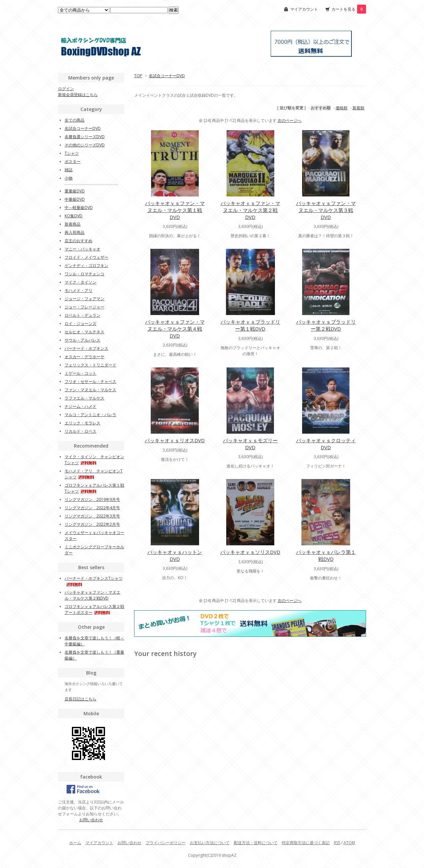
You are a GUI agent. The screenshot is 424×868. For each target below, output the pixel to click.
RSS (337, 843)
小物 (69, 178)
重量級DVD (75, 191)
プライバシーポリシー (166, 843)
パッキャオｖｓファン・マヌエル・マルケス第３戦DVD (326, 210)
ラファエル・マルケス (84, 398)
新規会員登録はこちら (78, 95)
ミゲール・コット (80, 373)
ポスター (73, 162)
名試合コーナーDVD (167, 76)
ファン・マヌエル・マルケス (90, 390)
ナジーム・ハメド (80, 406)
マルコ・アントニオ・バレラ (90, 415)
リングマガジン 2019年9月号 (92, 499)
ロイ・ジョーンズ (80, 324)
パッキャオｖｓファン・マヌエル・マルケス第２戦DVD (250, 210)
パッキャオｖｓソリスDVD (250, 552)
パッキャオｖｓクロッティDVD (326, 444)
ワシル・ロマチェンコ (84, 274)
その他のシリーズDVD (85, 145)
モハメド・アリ (79, 290)
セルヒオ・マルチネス (84, 332)
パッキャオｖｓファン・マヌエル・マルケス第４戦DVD (175, 329)
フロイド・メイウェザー (86, 257)
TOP (138, 76)
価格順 (342, 108)
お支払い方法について (210, 843)
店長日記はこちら (80, 699)
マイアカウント (304, 9)
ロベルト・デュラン (82, 315)
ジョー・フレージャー (84, 307)
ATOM (349, 843)
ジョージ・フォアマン (84, 299)
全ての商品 (75, 120)
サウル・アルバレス (82, 340)
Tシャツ (72, 153)
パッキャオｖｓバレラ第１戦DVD (326, 555)
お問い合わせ (91, 820)
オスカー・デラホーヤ (84, 357)
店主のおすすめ (79, 241)
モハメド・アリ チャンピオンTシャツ (94, 474)
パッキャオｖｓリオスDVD (175, 440)
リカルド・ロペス (80, 431)
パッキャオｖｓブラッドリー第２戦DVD (326, 325)
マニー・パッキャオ (82, 249)
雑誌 (69, 170)
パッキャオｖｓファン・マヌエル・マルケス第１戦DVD (175, 210)
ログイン (66, 89)
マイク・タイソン (80, 282)
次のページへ (290, 120)
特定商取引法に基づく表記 (306, 843)
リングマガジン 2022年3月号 (92, 516)
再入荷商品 (75, 232)
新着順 (358, 108)
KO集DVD (74, 216)
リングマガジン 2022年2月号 (92, 524)
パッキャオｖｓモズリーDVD (250, 444)
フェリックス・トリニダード (90, 365)
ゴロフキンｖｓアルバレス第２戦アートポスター (94, 609)
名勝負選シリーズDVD (85, 137)
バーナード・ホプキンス (86, 348)
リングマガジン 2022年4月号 (92, 508)
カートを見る (349, 9)
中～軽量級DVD (79, 208)
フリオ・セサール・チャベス (90, 381)
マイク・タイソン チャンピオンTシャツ (94, 460)
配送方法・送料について (256, 843)
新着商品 (73, 224)
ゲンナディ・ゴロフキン (86, 266)
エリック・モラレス (82, 423)
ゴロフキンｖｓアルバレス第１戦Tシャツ (94, 488)
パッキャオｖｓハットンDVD (175, 555)
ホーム (75, 843)
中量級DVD (75, 199)
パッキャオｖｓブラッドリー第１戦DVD (250, 325)
